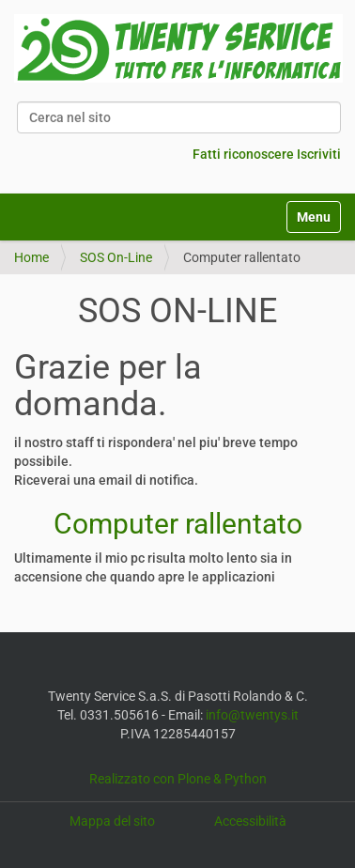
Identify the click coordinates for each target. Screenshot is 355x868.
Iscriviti (319, 154)
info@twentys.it (252, 715)
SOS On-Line (116, 257)
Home (31, 257)
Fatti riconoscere (243, 154)
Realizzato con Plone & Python (178, 779)
